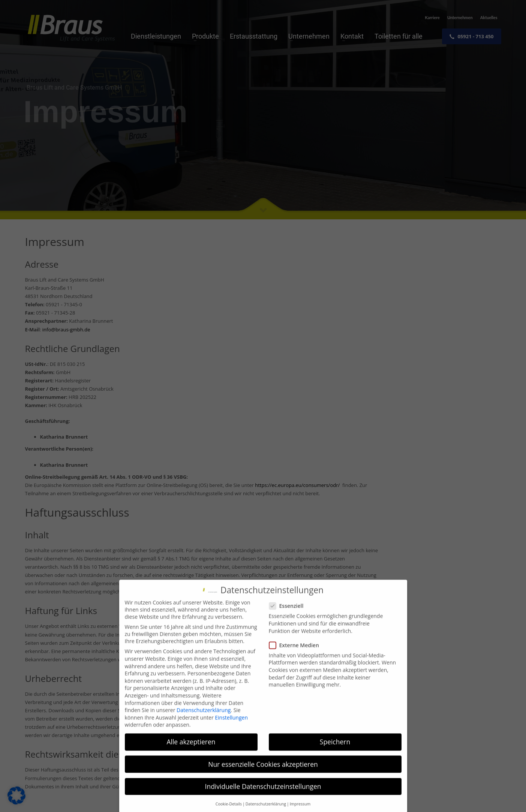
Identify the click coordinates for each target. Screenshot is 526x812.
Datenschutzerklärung (204, 720)
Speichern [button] (335, 752)
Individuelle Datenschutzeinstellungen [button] (263, 796)
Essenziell (289, 616)
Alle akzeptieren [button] (191, 752)
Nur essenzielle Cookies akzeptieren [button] (263, 774)
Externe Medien (296, 655)
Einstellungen (231, 727)
